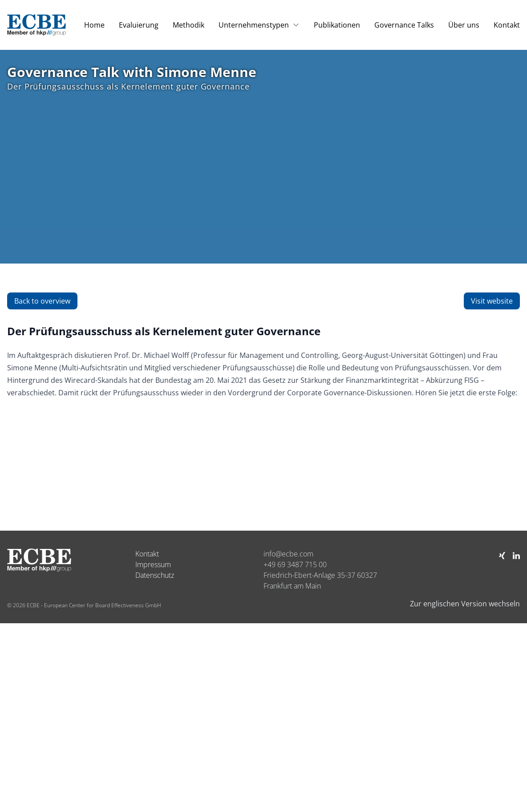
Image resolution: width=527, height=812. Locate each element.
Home (94, 25)
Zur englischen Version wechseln (465, 604)
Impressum (153, 564)
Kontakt (507, 25)
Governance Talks (404, 25)
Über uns (464, 25)
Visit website (492, 301)
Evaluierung (139, 25)
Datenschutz (155, 575)
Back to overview (42, 301)
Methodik (189, 25)
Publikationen (337, 25)
